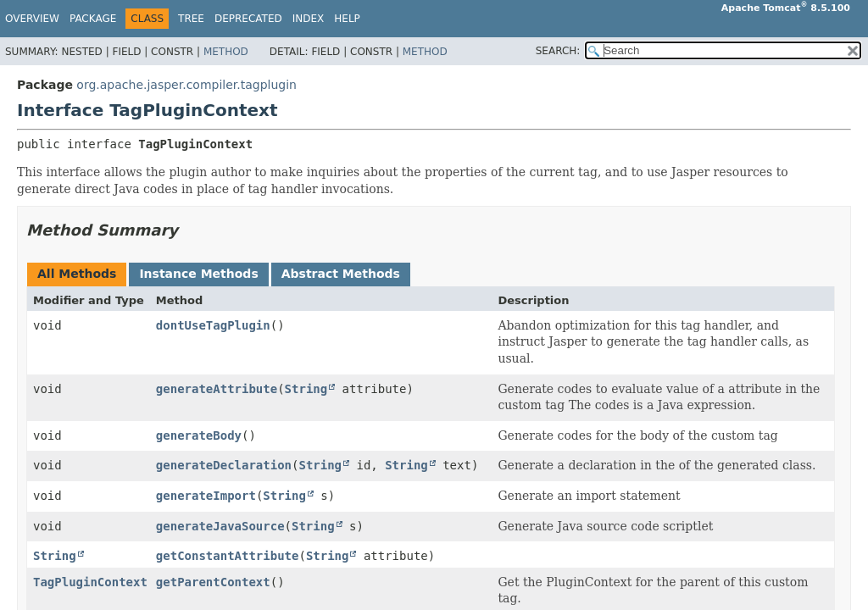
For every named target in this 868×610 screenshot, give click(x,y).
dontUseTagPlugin (213, 325)
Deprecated (248, 19)
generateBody (199, 435)
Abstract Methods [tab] (341, 274)
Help (347, 19)
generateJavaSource (220, 526)
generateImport (206, 496)
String (306, 389)
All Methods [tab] (77, 274)
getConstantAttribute (228, 556)
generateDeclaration (224, 465)
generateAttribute (217, 389)
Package (93, 19)
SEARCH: (558, 51)
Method (226, 52)
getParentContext (213, 582)
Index (309, 19)
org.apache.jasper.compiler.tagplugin (186, 85)
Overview (32, 19)
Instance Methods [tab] (198, 274)
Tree (191, 19)
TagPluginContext (90, 582)
